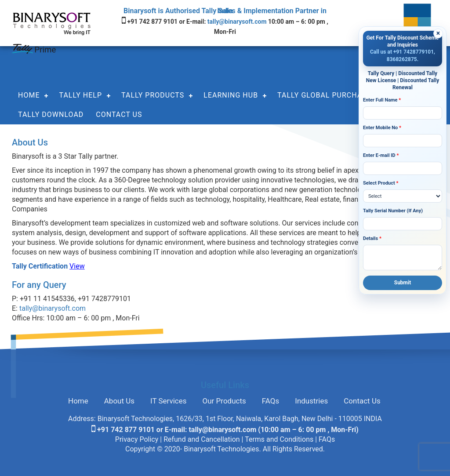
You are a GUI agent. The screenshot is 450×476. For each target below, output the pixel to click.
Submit (403, 283)
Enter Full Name (382, 100)
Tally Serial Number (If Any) (393, 211)
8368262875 (402, 59)
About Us (119, 401)
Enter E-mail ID (381, 155)
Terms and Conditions (279, 439)
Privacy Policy (137, 439)
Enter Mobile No (382, 128)
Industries (311, 401)
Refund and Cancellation (201, 439)
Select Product (381, 183)
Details (372, 238)
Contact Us (119, 114)
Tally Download (51, 114)
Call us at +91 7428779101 (402, 52)
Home (29, 95)
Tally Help (80, 95)
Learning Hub (231, 95)
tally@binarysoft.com (238, 22)
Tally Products (153, 95)
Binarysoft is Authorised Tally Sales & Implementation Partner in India (225, 11)
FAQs (270, 401)
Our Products (224, 401)
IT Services (169, 401)
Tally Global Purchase (324, 95)
